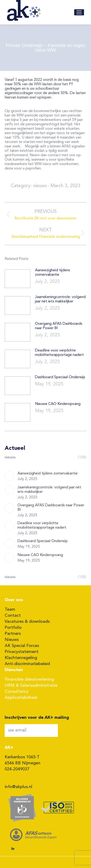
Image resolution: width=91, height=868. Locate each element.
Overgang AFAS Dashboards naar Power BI (59, 326)
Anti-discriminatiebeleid (27, 664)
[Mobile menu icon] (79, 12)
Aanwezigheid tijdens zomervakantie (52, 273)
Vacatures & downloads (27, 622)
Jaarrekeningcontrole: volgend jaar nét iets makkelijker (60, 299)
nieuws (40, 186)
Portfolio (13, 628)
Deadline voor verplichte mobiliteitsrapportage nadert (59, 353)
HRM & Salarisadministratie (31, 686)
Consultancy (17, 692)
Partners (13, 634)
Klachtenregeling (21, 658)
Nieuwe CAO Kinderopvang (58, 404)
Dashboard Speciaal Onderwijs (60, 377)
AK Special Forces (22, 646)
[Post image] (17, 279)
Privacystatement (22, 652)
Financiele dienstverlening (29, 679)
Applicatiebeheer (21, 698)
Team (10, 610)
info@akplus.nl (18, 787)
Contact (13, 616)
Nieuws (12, 640)
